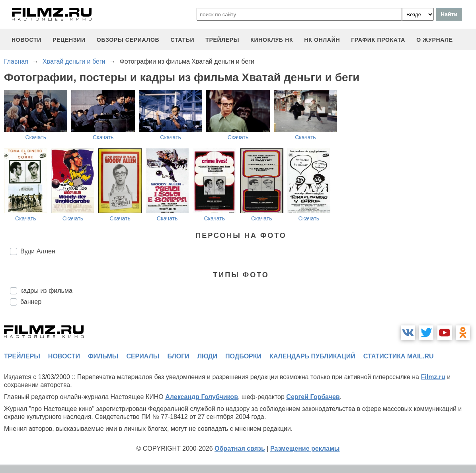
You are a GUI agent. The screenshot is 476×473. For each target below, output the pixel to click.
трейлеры (222, 40)
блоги (178, 356)
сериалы (143, 356)
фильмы (103, 356)
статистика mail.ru (399, 356)
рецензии (69, 40)
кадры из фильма (46, 291)
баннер (31, 302)
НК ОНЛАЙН (322, 40)
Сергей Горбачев (313, 397)
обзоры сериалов (128, 40)
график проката (378, 40)
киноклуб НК (272, 40)
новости (26, 40)
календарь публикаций (312, 356)
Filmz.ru (433, 377)
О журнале (435, 40)
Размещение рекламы (305, 449)
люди (207, 356)
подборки (243, 356)
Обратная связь (240, 449)
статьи (182, 40)
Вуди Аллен (38, 251)
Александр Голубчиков (202, 397)
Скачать (36, 137)
